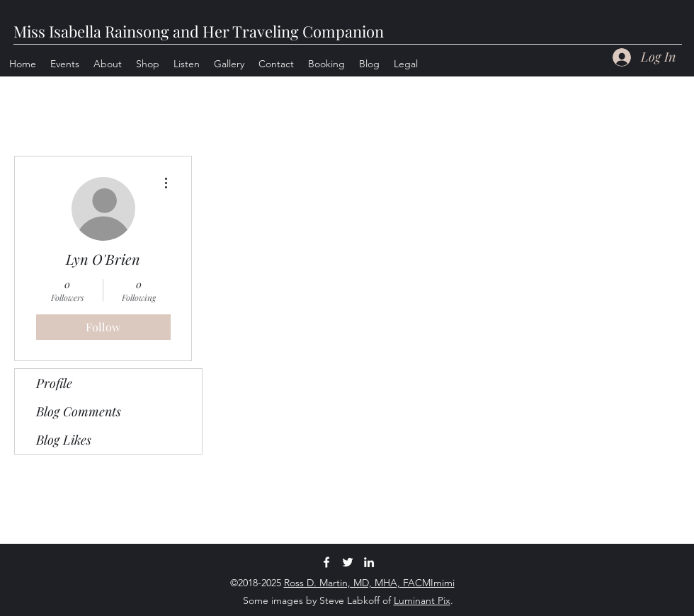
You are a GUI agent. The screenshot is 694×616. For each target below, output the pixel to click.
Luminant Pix (422, 600)
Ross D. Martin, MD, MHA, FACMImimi (369, 583)
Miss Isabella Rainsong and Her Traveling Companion (199, 31)
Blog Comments (79, 411)
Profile (54, 383)
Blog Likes (64, 440)
